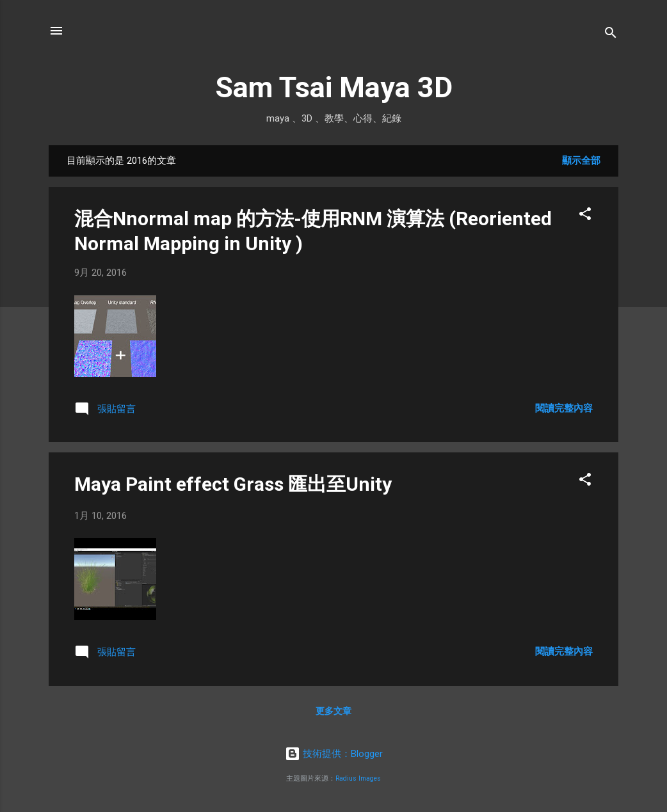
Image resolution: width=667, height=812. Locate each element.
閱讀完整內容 (564, 408)
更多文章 (333, 711)
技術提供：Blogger (334, 754)
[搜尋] (611, 35)
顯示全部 (581, 161)
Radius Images (358, 778)
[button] (585, 216)
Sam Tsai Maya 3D (334, 87)
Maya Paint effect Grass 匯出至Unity (233, 484)
